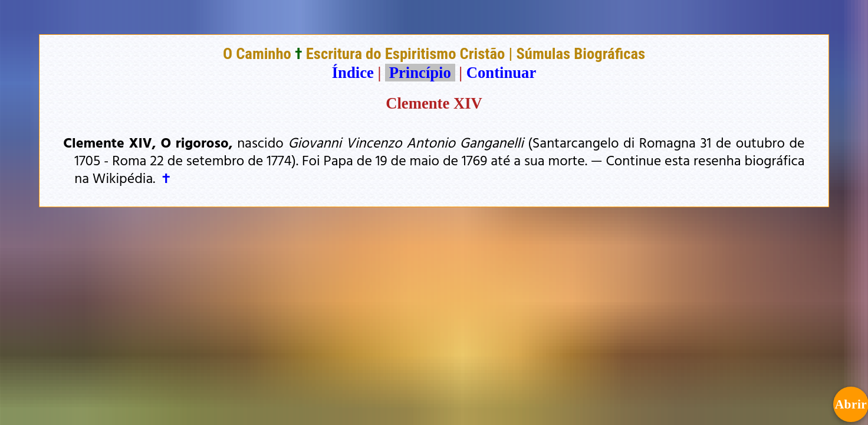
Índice (353, 73)
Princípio (420, 73)
